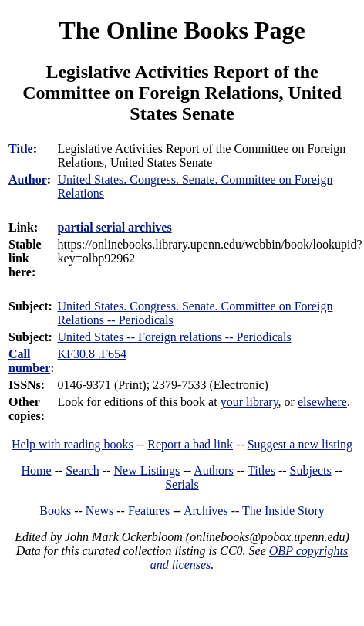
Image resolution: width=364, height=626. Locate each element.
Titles (261, 470)
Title (21, 149)
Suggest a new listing (300, 444)
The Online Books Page (182, 30)
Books (55, 511)
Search (83, 470)
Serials (182, 484)
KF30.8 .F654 (92, 354)
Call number (29, 361)
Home (37, 470)
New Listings (147, 470)
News (99, 511)
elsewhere (322, 402)
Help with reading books (72, 444)
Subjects (311, 470)
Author (28, 179)
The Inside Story (283, 511)
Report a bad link (190, 444)
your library (249, 402)
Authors (214, 470)
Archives (206, 511)
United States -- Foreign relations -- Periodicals (175, 337)
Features (149, 511)
